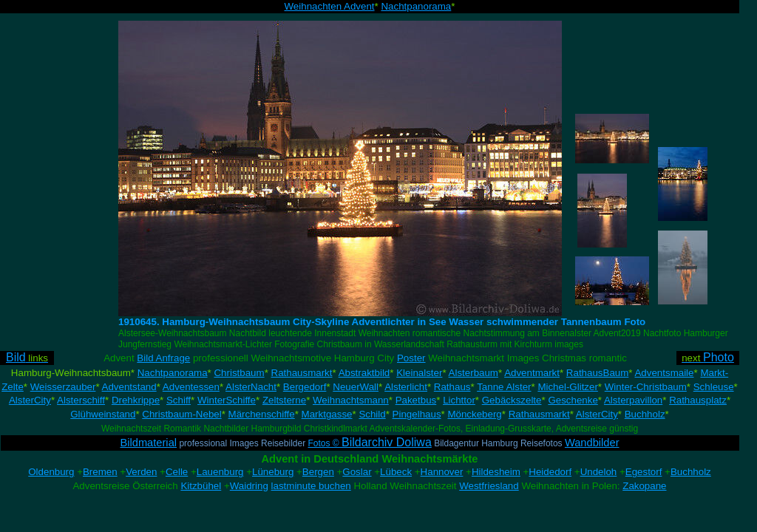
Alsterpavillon (633, 400)
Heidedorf (550, 472)
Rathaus (452, 387)
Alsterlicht (406, 387)
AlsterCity (30, 400)
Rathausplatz (698, 400)
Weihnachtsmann (351, 400)
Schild (372, 414)
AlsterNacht (251, 387)
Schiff (179, 400)
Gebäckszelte (512, 400)
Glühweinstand (103, 414)
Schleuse (714, 387)
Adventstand (129, 387)
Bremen (100, 472)
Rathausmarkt (302, 373)
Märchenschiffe (262, 414)
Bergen (318, 472)
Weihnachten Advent (330, 6)
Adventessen (191, 387)
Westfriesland (489, 486)
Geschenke (573, 400)
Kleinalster (419, 373)
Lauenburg (220, 472)
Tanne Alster (504, 387)
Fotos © (369, 443)
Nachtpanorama (416, 6)
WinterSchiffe (227, 400)
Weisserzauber (63, 387)
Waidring (249, 486)
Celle (177, 472)
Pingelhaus (417, 414)
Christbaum (239, 373)
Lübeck (396, 472)
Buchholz (645, 414)
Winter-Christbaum (646, 387)
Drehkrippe (136, 400)
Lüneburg (273, 472)
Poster (411, 358)
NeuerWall (356, 387)
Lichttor (459, 400)
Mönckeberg (474, 414)
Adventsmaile (664, 373)
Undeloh (599, 472)
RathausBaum (597, 373)
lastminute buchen (311, 486)
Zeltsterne (284, 400)
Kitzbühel (201, 486)
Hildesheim (496, 472)
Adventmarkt (532, 373)
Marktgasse (327, 414)
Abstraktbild (364, 373)
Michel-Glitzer (567, 387)
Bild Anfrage (163, 358)
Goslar (357, 472)
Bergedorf (305, 387)
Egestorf (644, 472)
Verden (141, 472)
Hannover (442, 472)
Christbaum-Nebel (181, 414)
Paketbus (416, 400)
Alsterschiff (81, 400)
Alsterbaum (473, 373)
